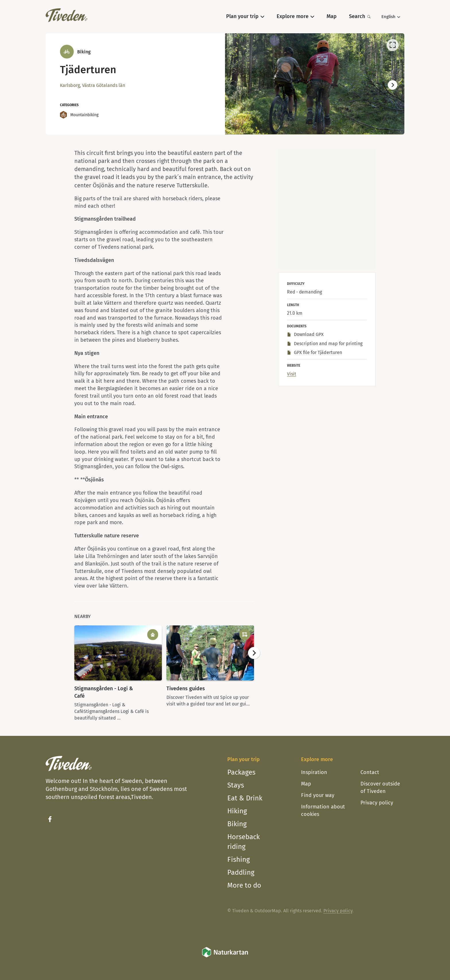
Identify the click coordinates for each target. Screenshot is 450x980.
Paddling (241, 872)
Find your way (318, 795)
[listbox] (315, 84)
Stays (236, 785)
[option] (315, 84)
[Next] (393, 85)
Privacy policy (377, 803)
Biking (237, 824)
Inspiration (314, 772)
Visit (292, 374)
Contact (370, 772)
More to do (244, 885)
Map (306, 784)
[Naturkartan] (225, 956)
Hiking (237, 811)
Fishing (238, 860)
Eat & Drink (245, 798)
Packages (241, 772)
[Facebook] (50, 819)
